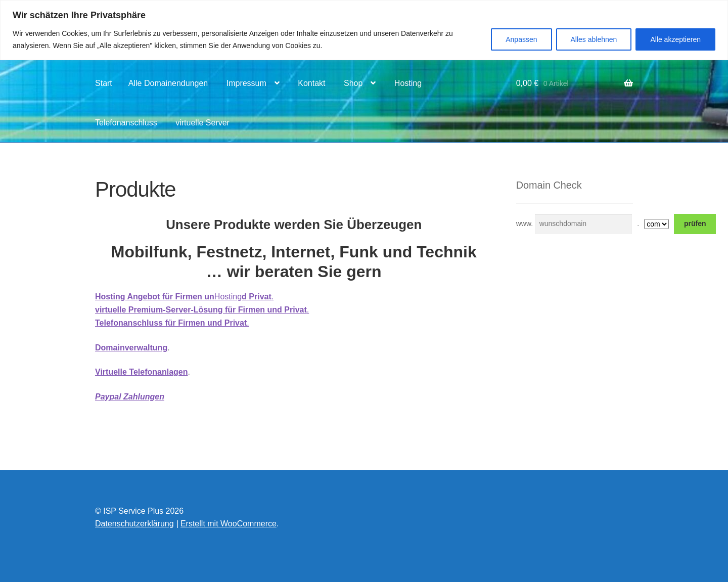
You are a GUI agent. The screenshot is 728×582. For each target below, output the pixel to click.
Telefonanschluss (126, 123)
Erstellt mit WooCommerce (229, 524)
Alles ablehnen (594, 39)
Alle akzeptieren (675, 39)
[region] (364, 30)
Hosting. (184, 297)
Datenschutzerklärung (134, 524)
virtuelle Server (202, 123)
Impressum (246, 83)
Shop (353, 83)
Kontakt (311, 83)
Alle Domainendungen (168, 83)
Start (104, 83)
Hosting (408, 83)
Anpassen (521, 39)
